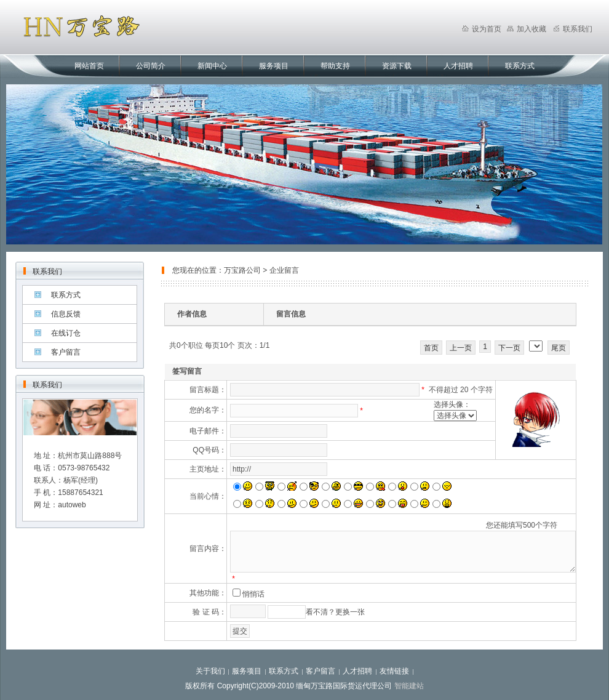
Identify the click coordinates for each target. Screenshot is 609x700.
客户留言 (66, 352)
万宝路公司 (242, 270)
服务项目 (274, 66)
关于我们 (210, 671)
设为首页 (482, 29)
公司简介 (151, 66)
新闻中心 (212, 66)
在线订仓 (66, 333)
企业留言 (284, 270)
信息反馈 (66, 314)
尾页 (559, 348)
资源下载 (397, 66)
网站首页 (89, 66)
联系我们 (573, 29)
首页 (431, 348)
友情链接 (394, 671)
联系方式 (520, 66)
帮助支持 (335, 66)
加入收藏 (527, 29)
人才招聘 (458, 66)
